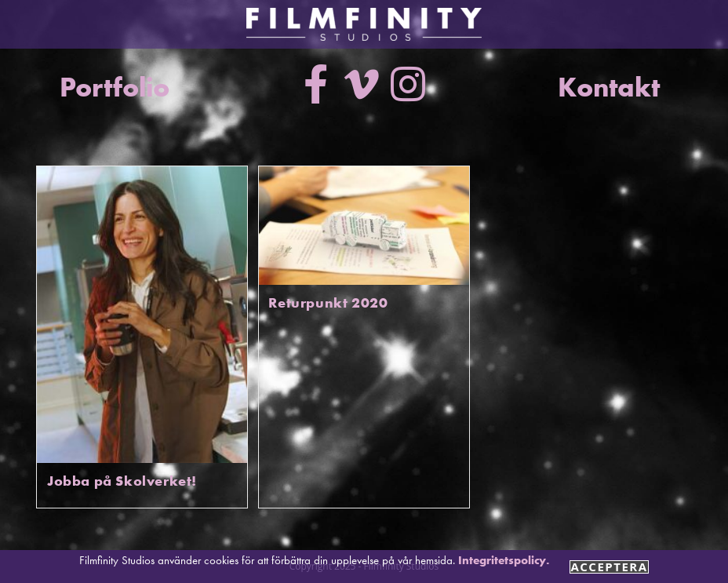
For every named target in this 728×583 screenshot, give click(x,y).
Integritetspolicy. (504, 560)
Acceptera (609, 567)
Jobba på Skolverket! (122, 481)
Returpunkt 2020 (328, 302)
